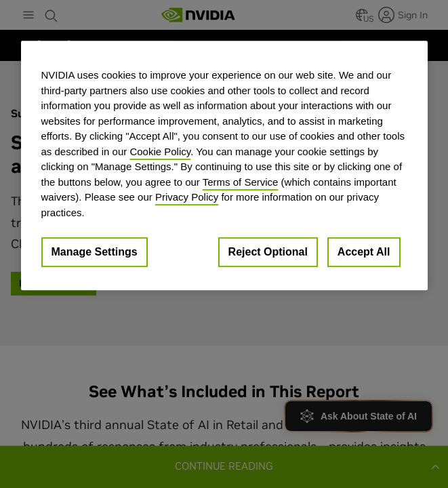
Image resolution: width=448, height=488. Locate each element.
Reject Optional (268, 252)
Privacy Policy (187, 197)
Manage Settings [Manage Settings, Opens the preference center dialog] (95, 252)
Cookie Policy (160, 151)
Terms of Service (241, 182)
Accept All (364, 252)
